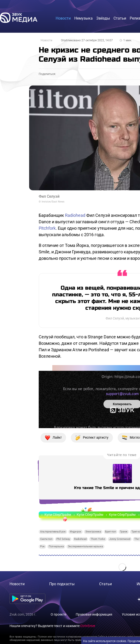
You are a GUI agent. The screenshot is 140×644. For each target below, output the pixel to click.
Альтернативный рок (53, 532)
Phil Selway (63, 539)
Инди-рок (75, 532)
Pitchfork (47, 228)
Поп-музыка (56, 546)
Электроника (93, 532)
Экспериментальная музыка (85, 546)
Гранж (124, 532)
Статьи (105, 584)
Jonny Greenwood (120, 539)
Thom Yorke (98, 539)
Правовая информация (94, 614)
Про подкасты (62, 584)
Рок (42, 546)
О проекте (58, 614)
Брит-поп (110, 532)
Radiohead (75, 215)
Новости (46, 40)
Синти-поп (46, 539)
